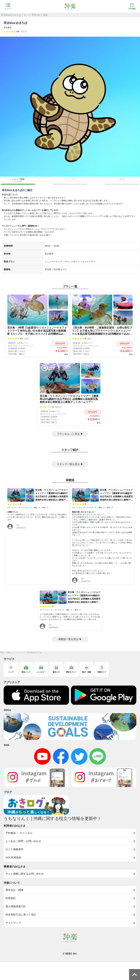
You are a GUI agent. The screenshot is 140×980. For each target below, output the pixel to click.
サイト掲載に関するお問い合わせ (25, 874)
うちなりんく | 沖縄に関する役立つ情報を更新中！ (52, 818)
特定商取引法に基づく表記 (21, 915)
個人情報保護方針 (16, 906)
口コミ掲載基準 (14, 849)
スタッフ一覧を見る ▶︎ (70, 464)
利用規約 (11, 898)
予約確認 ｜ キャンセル (19, 833)
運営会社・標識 (14, 890)
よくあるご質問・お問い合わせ (23, 841)
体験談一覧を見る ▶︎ (70, 639)
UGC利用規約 (13, 857)
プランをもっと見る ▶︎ (70, 434)
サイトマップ (13, 923)
